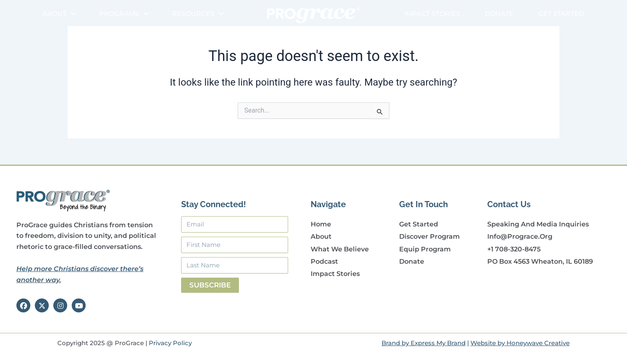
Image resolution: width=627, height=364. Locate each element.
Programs (124, 14)
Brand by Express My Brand (424, 343)
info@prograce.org (520, 236)
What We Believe (340, 249)
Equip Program (425, 249)
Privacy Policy (170, 343)
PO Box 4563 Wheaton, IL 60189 (540, 261)
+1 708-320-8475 (514, 249)
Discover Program (429, 236)
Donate (499, 14)
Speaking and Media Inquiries (538, 224)
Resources (198, 14)
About (59, 14)
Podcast (324, 261)
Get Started (561, 14)
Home (321, 224)
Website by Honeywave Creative (520, 343)
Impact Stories (432, 14)
